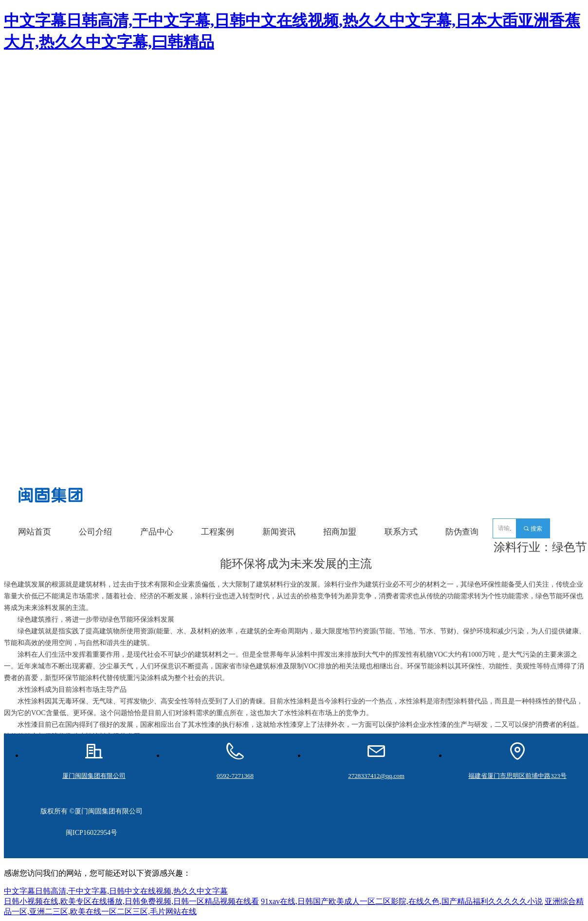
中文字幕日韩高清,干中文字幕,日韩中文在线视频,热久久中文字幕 (116, 891)
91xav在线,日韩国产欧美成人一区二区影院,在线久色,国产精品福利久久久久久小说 (402, 901)
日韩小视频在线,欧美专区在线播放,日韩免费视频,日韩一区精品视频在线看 (131, 901)
